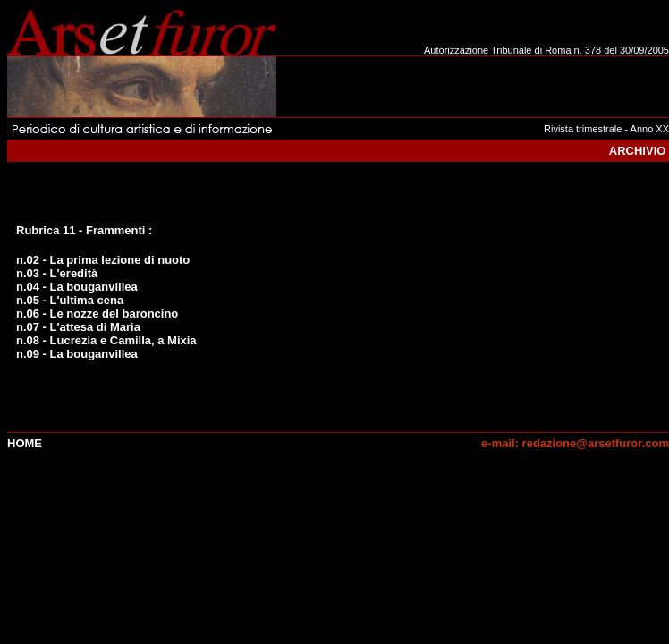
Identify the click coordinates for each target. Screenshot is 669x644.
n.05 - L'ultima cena (70, 300)
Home (25, 443)
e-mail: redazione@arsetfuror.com (575, 443)
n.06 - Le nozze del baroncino (97, 314)
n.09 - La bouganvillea (77, 354)
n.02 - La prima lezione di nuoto (103, 260)
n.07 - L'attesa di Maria (78, 327)
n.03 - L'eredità (57, 273)
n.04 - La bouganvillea (77, 287)
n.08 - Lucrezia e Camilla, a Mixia (106, 340)
